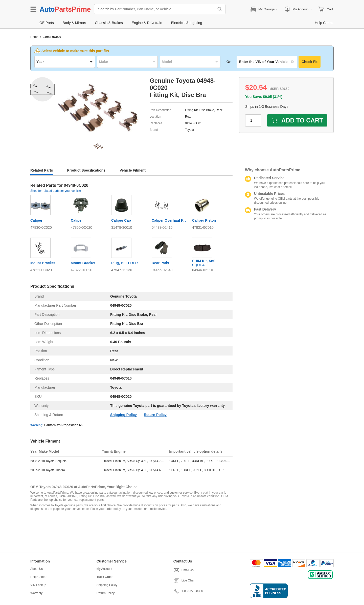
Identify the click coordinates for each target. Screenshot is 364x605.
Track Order (105, 577)
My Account (104, 569)
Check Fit (310, 62)
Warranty (36, 593)
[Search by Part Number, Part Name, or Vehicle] (155, 9)
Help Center (38, 577)
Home (34, 37)
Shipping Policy (123, 415)
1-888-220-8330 (188, 591)
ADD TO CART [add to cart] (297, 120)
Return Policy (155, 415)
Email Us (184, 570)
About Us (37, 569)
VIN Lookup (38, 585)
